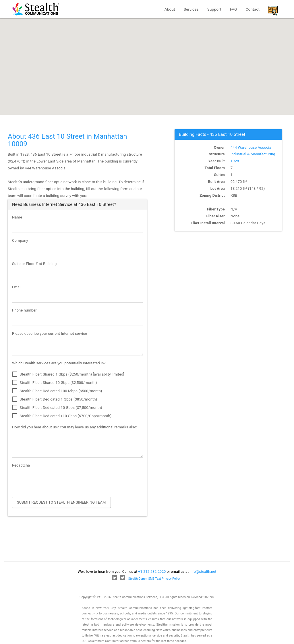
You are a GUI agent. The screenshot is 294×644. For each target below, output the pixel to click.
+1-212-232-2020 (152, 572)
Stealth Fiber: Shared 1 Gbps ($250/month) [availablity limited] (68, 374)
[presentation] (56, 481)
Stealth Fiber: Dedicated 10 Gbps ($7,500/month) (57, 408)
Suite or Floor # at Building (34, 264)
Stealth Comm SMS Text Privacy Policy (154, 579)
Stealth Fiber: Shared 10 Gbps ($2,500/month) (55, 383)
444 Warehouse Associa (251, 147)
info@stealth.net (203, 572)
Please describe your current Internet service (50, 333)
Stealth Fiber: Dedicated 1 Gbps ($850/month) (55, 399)
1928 (235, 161)
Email (17, 287)
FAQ (234, 9)
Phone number (24, 310)
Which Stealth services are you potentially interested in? (59, 363)
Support (214, 9)
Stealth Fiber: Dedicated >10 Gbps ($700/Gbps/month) (62, 416)
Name (17, 217)
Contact (253, 9)
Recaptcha (21, 465)
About (170, 9)
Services (191, 9)
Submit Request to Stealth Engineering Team (61, 502)
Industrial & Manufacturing (253, 154)
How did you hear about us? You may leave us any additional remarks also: (75, 427)
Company (20, 240)
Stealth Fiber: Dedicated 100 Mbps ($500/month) (57, 391)
